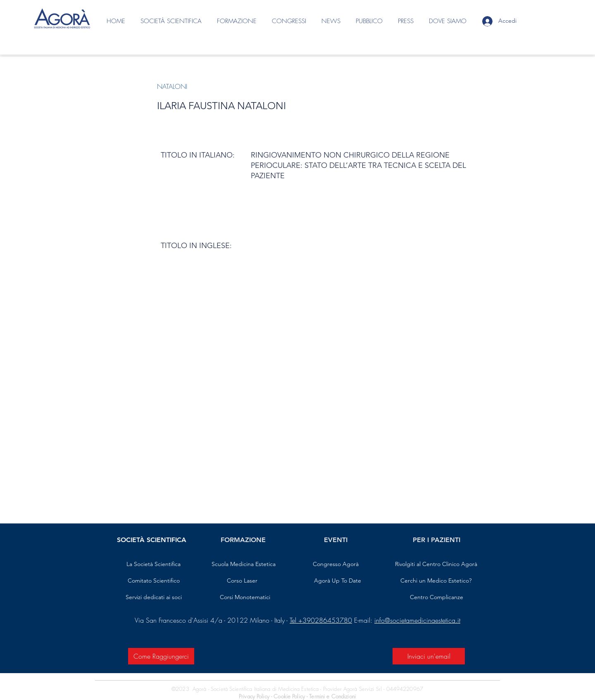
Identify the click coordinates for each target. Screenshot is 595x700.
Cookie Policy (290, 696)
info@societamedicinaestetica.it (417, 620)
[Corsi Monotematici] (245, 597)
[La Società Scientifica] (154, 564)
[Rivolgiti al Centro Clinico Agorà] (436, 564)
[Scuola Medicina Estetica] (244, 564)
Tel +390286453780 (321, 620)
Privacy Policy (254, 696)
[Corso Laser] (242, 581)
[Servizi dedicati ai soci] (154, 597)
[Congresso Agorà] (336, 564)
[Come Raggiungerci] (161, 656)
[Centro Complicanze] (437, 597)
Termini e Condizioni (332, 696)
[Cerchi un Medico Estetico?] (436, 581)
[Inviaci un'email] (429, 656)
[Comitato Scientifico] (154, 581)
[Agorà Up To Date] (338, 581)
